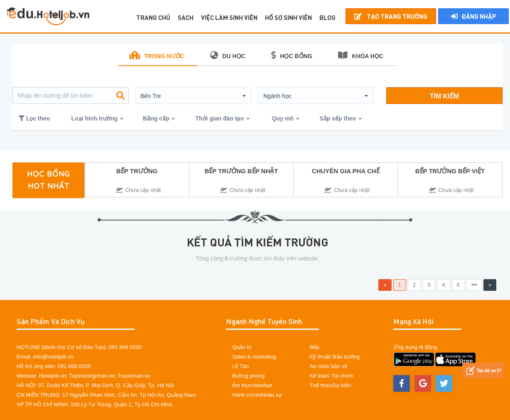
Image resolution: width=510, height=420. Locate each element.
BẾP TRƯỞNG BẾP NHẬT (241, 171)
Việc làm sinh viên (229, 17)
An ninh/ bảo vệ (329, 366)
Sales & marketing (254, 357)
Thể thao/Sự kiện (331, 385)
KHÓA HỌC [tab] (361, 55)
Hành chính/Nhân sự (257, 395)
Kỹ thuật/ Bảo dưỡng (335, 357)
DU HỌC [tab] (228, 55)
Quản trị (242, 347)
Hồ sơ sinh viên (288, 17)
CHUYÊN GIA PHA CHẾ (346, 171)
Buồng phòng (248, 376)
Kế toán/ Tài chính (332, 376)
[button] (193, 96)
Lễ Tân (240, 366)
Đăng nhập (473, 16)
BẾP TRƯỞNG (137, 171)
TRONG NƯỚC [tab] (157, 55)
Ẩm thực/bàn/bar (252, 385)
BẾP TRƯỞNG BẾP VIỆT (450, 171)
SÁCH (186, 17)
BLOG (327, 17)
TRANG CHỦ (153, 17)
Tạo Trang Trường (391, 16)
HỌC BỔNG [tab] (292, 55)
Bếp (315, 347)
